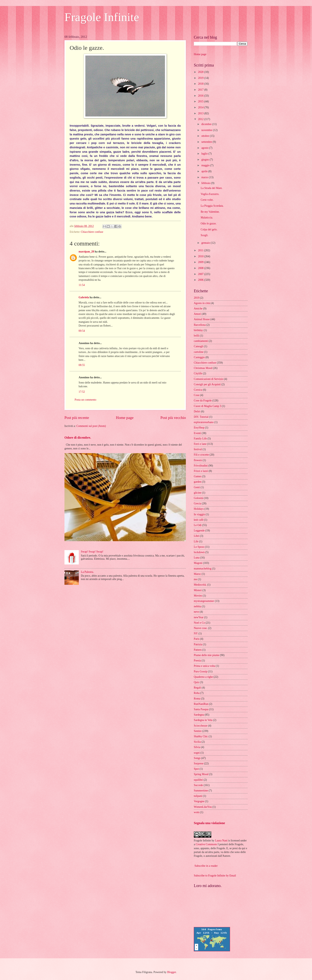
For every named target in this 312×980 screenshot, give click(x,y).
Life (196, 541)
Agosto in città (202, 303)
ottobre (206, 136)
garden (198, 482)
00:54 (82, 331)
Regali (197, 688)
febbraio (206, 183)
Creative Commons (206, 844)
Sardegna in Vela (203, 720)
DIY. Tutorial (201, 417)
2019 (201, 78)
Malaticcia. (207, 218)
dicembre (207, 124)
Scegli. (204, 235)
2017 (201, 90)
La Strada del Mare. (212, 188)
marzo (205, 177)
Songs (197, 758)
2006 (201, 280)
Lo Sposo (199, 547)
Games (198, 476)
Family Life (200, 439)
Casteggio (199, 357)
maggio (206, 165)
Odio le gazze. (208, 223)
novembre (207, 130)
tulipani (198, 796)
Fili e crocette (201, 455)
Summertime (201, 791)
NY (196, 633)
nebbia (197, 606)
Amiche (198, 309)
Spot (196, 769)
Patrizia (198, 644)
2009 (201, 262)
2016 (201, 96)
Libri (197, 536)
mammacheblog (203, 569)
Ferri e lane (200, 444)
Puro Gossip (201, 671)
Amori (197, 314)
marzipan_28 (86, 252)
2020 (201, 72)
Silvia (197, 747)
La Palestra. (87, 572)
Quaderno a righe (203, 677)
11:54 (82, 285)
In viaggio (199, 514)
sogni (197, 753)
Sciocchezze (201, 726)
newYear (199, 617)
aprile (205, 171)
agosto (205, 148)
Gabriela (84, 297)
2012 (201, 119)
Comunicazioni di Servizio (209, 379)
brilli (196, 336)
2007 (201, 274)
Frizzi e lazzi (201, 471)
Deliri (197, 411)
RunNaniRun (201, 704)
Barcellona (200, 325)
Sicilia (197, 742)
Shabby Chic (201, 736)
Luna (197, 558)
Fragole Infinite (102, 17)
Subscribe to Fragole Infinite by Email (215, 876)
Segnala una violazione (209, 823)
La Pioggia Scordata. (212, 206)
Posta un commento (85, 400)
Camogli (199, 346)
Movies (198, 596)
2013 (201, 113)
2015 (201, 101)
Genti (197, 487)
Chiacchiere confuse (92, 232)
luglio (205, 154)
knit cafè (199, 520)
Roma (197, 699)
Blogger (172, 972)
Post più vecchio (173, 418)
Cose (197, 395)
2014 (201, 107)
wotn (197, 812)
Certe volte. (207, 200)
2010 (201, 256)
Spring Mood (201, 774)
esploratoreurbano (204, 422)
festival (198, 449)
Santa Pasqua (201, 709)
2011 (201, 250)
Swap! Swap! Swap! (92, 552)
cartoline (199, 352)
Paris (197, 639)
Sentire (198, 731)
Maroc (197, 574)
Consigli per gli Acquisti (207, 384)
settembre (207, 142)
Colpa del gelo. (209, 229)
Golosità (198, 498)
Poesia (197, 661)
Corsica (198, 390)
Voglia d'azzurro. (210, 194)
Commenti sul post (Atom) (91, 426)
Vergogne (199, 801)
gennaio (206, 243)
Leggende (199, 531)
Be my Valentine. (210, 212)
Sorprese (199, 763)
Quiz (196, 682)
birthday (198, 330)
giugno (206, 160)
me (195, 579)
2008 (201, 268)
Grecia (197, 503)
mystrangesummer (204, 601)
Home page (125, 418)
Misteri (198, 590)
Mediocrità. (200, 585)
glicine (198, 493)
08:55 (82, 365)
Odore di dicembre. (78, 438)
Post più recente (77, 418)
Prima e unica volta (204, 666)
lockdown (199, 552)
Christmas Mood (203, 368)
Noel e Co (199, 623)
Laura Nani (221, 841)
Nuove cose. (201, 628)
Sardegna (199, 715)
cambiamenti (201, 341)
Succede (198, 785)
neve (196, 612)
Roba (197, 693)
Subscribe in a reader (206, 866)
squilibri (198, 780)
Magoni (198, 563)
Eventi (197, 433)
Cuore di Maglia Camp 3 (207, 406)
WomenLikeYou (203, 807)
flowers (198, 460)
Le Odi (198, 525)
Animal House (202, 319)
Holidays (199, 509)
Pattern (198, 650)
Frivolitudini (201, 466)
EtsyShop (199, 428)
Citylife (198, 373)
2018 (201, 84)
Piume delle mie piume (207, 655)
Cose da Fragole (203, 401)
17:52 (82, 392)
